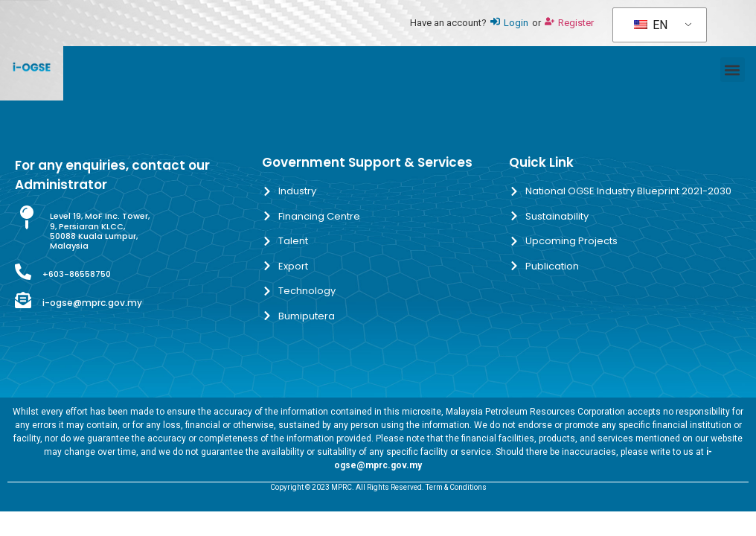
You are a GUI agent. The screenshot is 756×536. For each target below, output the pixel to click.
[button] (733, 70)
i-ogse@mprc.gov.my (92, 303)
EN (651, 25)
